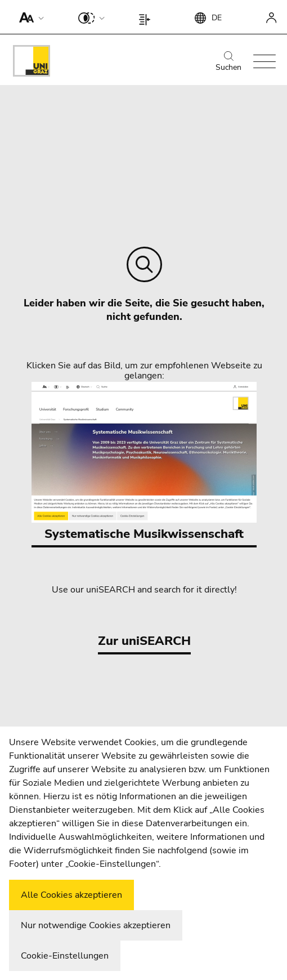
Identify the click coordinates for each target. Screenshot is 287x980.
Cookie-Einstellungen (65, 956)
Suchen (228, 62)
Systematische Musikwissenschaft (144, 462)
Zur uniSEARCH (144, 641)
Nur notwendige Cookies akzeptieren (96, 925)
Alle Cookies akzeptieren (71, 895)
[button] (29, 17)
